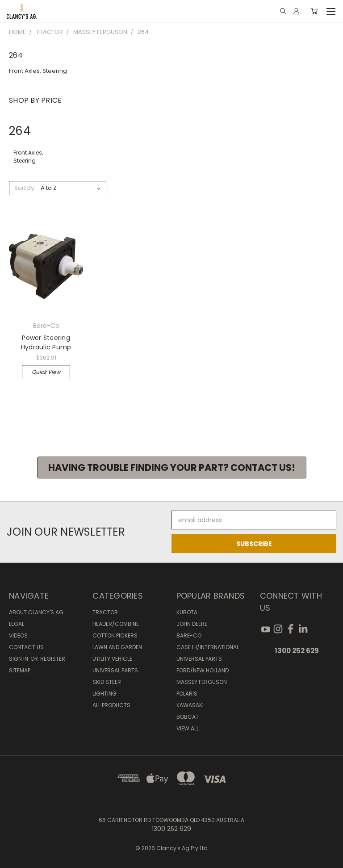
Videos (18, 635)
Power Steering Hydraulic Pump (46, 342)
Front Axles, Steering (38, 71)
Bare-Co (189, 635)
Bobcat (188, 717)
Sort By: (25, 188)
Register (53, 659)
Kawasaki (190, 705)
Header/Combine (116, 624)
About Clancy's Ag (36, 612)
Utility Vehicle (112, 659)
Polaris (187, 694)
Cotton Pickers (115, 635)
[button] (172, 468)
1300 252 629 (297, 651)
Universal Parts (115, 670)
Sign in (19, 659)
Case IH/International (208, 647)
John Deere (192, 624)
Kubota (187, 612)
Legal (17, 624)
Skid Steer (107, 682)
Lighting (105, 694)
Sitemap (20, 670)
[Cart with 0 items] (314, 11)
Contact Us (26, 647)
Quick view (46, 372)
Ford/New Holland (203, 670)
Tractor (105, 612)
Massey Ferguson (202, 682)
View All (188, 728)
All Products (111, 705)
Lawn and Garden (117, 647)
